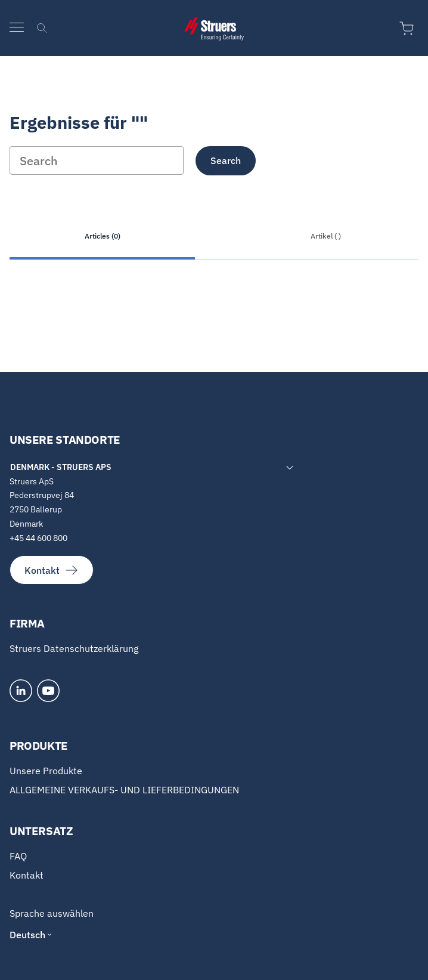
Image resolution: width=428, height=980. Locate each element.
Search (226, 160)
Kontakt (52, 570)
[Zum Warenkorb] (409, 29)
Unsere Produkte (46, 771)
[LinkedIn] (21, 691)
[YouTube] (48, 691)
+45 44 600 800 (38, 538)
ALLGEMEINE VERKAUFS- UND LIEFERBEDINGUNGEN (124, 790)
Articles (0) (103, 236)
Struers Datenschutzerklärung (74, 648)
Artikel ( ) (326, 236)
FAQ (18, 856)
